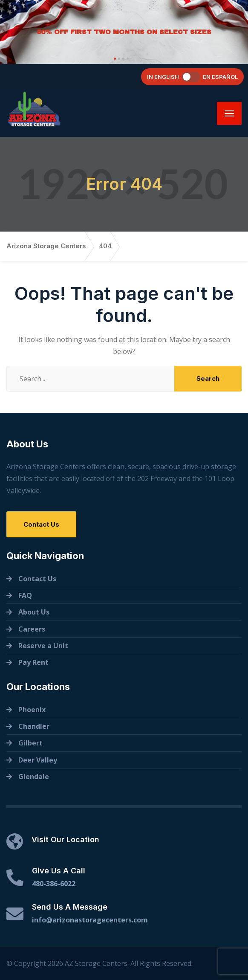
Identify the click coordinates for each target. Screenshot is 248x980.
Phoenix (32, 710)
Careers (32, 629)
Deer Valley (38, 760)
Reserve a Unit (43, 646)
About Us (34, 612)
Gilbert (30, 743)
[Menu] (229, 113)
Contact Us (41, 524)
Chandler (34, 726)
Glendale (34, 777)
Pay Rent (33, 662)
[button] (114, 59)
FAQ (25, 595)
